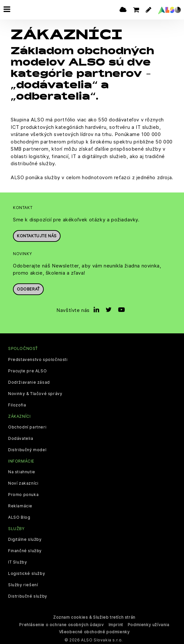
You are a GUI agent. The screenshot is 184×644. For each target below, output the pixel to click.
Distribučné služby (28, 596)
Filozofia (17, 404)
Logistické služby (27, 573)
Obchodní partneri (27, 427)
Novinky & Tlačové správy (35, 393)
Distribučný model (27, 449)
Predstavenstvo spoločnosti (38, 359)
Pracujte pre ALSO (27, 370)
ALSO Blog (19, 517)
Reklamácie (20, 505)
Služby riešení (23, 584)
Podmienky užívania (149, 624)
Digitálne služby (25, 539)
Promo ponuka (23, 494)
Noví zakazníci (23, 483)
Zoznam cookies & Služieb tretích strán (94, 617)
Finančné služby (25, 550)
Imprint (116, 624)
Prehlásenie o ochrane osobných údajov (61, 624)
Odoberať (28, 288)
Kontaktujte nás (37, 235)
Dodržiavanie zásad (29, 382)
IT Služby (17, 562)
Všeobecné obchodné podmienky (94, 631)
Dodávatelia (21, 438)
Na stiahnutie (22, 471)
